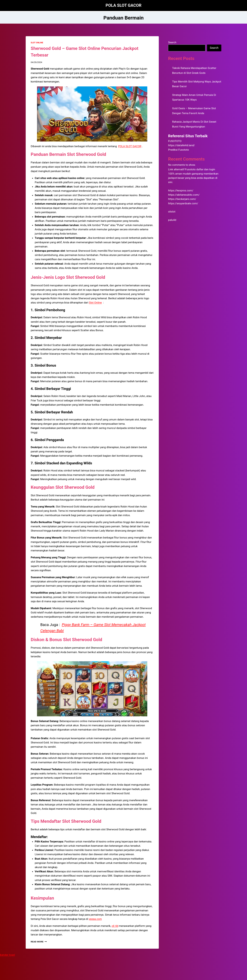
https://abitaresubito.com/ (184, 195)
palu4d (172, 220)
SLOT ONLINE (37, 43)
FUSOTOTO (175, 141)
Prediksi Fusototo (178, 150)
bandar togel (7, 955)
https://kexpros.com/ (181, 190)
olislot (172, 212)
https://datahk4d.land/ (181, 145)
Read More (39, 942)
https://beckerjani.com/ (182, 199)
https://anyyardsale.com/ (183, 203)
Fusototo (190, 169)
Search (172, 42)
